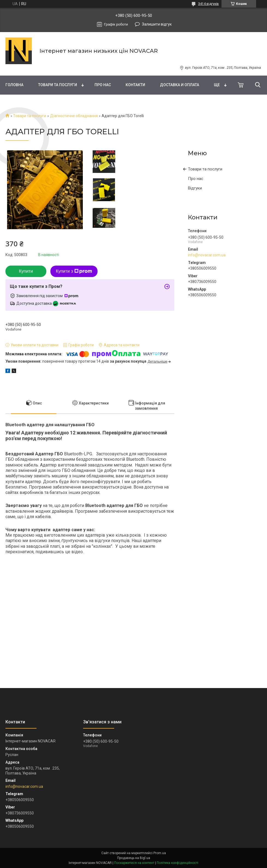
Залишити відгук (157, 24)
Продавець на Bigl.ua (134, 858)
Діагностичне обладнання (74, 116)
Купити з (74, 271)
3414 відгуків (208, 4)
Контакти (135, 85)
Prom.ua (160, 853)
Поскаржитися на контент (134, 863)
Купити (26, 271)
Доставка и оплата (180, 85)
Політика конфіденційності (178, 863)
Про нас (103, 85)
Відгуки (195, 188)
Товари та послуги (58, 85)
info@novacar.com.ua (207, 255)
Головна (14, 85)
